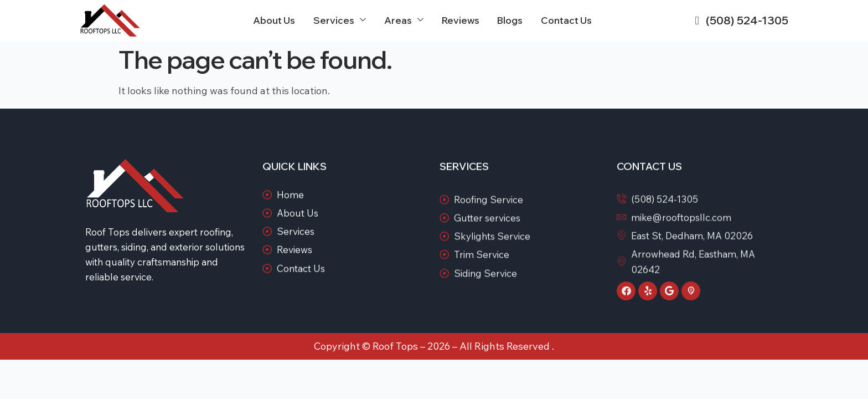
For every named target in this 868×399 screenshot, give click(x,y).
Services (343, 21)
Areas (406, 21)
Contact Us (567, 20)
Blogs (512, 20)
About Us (279, 20)
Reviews (463, 20)
